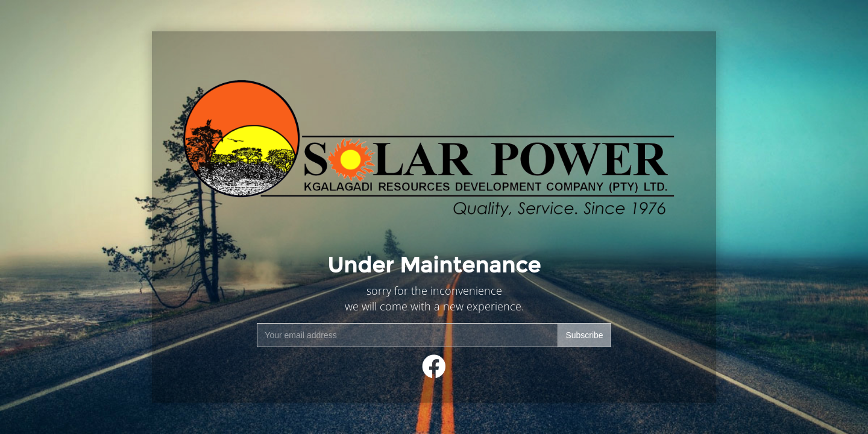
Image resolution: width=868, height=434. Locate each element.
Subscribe (584, 335)
